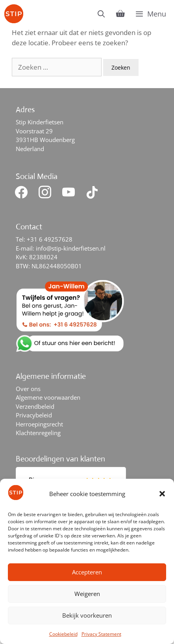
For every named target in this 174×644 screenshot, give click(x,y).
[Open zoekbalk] (101, 14)
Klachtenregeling (38, 433)
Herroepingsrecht (39, 424)
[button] (162, 494)
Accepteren (87, 572)
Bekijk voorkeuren (87, 615)
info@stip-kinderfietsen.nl (71, 248)
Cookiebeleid (63, 634)
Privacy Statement (101, 634)
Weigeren (87, 594)
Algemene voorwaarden (48, 397)
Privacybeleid (34, 415)
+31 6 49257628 (50, 239)
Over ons (28, 389)
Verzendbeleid (35, 406)
